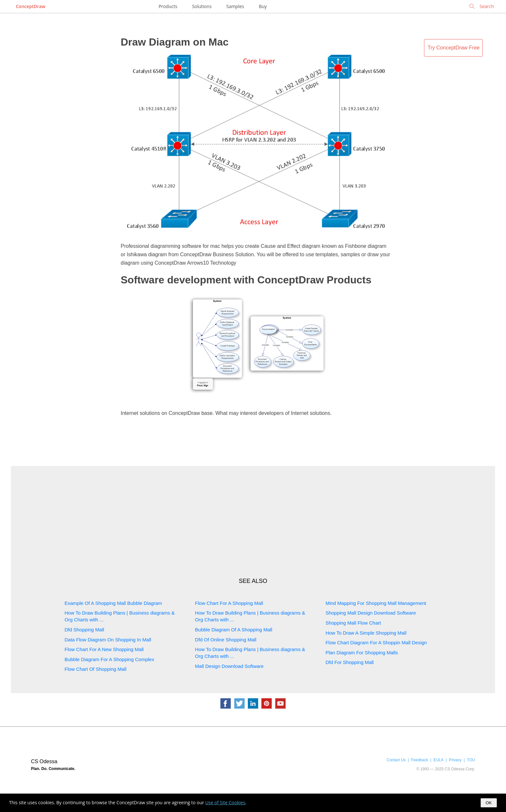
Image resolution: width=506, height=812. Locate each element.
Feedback (420, 760)
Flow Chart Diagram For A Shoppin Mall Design (376, 643)
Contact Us (396, 760)
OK (489, 803)
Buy (263, 6)
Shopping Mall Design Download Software (371, 613)
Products (168, 6)
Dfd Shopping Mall (84, 630)
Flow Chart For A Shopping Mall (229, 603)
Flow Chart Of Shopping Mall (96, 669)
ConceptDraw (30, 6)
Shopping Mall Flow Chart (353, 623)
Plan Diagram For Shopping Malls (362, 653)
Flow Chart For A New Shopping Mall (104, 649)
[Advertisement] (253, 522)
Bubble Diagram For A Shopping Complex (109, 659)
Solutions (202, 6)
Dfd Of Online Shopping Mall (226, 640)
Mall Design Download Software (229, 666)
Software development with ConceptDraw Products (246, 280)
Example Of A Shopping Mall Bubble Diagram (113, 603)
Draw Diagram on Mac (175, 42)
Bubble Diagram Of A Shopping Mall (233, 630)
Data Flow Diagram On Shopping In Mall (108, 640)
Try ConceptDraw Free (454, 48)
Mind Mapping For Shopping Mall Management (376, 603)
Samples (235, 6)
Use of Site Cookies (225, 802)
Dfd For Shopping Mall (350, 662)
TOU (471, 760)
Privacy (455, 760)
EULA (438, 760)
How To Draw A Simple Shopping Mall (366, 633)
